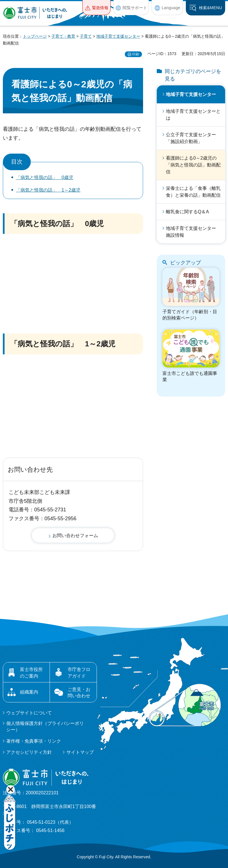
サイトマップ (80, 752)
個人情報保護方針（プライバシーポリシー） (45, 727)
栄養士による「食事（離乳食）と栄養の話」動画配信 (193, 192)
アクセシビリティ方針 (29, 752)
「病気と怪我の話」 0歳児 (45, 177)
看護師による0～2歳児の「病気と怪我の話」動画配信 (193, 165)
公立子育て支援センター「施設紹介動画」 (191, 138)
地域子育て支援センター (118, 36)
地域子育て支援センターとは (193, 115)
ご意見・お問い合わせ (79, 693)
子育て (86, 36)
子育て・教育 (63, 36)
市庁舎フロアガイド (79, 673)
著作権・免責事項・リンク (34, 741)
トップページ (35, 36)
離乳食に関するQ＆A (187, 212)
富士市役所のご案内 (31, 673)
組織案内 (29, 692)
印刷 (136, 54)
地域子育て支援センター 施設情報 (193, 232)
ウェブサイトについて (29, 713)
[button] (96, 8)
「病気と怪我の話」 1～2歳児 (48, 190)
